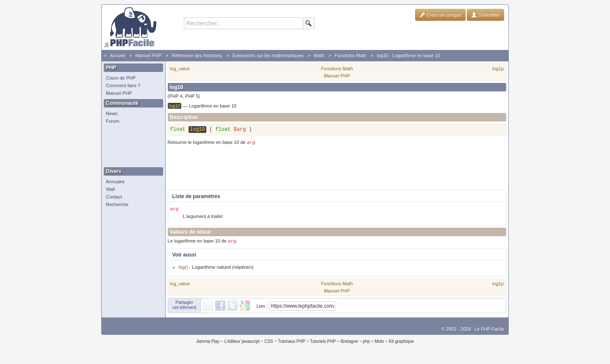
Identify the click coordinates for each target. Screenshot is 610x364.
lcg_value (180, 69)
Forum (113, 121)
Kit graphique (401, 345)
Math (319, 55)
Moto (379, 345)
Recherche (117, 204)
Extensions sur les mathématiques (268, 55)
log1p (498, 69)
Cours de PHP (121, 78)
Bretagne (349, 345)
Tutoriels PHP (323, 345)
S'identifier (485, 15)
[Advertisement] (131, 146)
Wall (110, 189)
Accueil (117, 55)
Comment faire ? (123, 85)
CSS (269, 345)
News (112, 113)
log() (183, 270)
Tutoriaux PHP (292, 345)
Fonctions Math (351, 55)
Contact (114, 197)
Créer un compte (440, 15)
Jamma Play (208, 345)
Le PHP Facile (489, 332)
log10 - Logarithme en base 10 (408, 55)
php (366, 345)
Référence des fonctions (197, 55)
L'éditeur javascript (242, 345)
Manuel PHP (148, 55)
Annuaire (115, 182)
